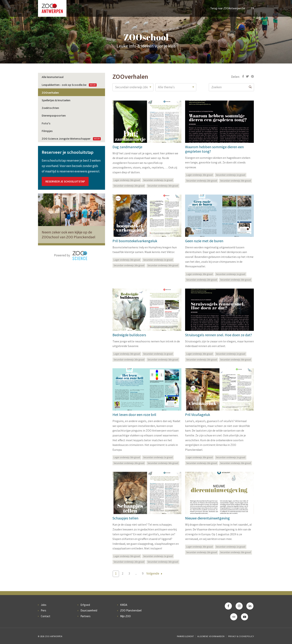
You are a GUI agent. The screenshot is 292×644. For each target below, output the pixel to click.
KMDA (124, 605)
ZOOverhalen (50, 93)
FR (252, 8)
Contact (46, 616)
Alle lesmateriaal (53, 77)
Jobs (44, 605)
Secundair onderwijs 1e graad (158, 180)
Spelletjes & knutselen (56, 100)
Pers (43, 610)
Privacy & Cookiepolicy (241, 636)
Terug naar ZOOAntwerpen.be (228, 8)
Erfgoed (85, 605)
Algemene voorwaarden (211, 636)
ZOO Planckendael (131, 610)
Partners (85, 616)
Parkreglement (185, 636)
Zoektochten (50, 108)
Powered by (71, 256)
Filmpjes (47, 131)
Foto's (46, 123)
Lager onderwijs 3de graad (127, 180)
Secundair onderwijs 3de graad (163, 186)
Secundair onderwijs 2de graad (129, 186)
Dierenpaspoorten (54, 115)
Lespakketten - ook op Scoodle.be (69, 85)
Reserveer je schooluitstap (65, 181)
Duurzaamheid (89, 610)
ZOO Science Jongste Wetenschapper (71, 139)
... (136, 573)
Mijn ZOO (125, 616)
